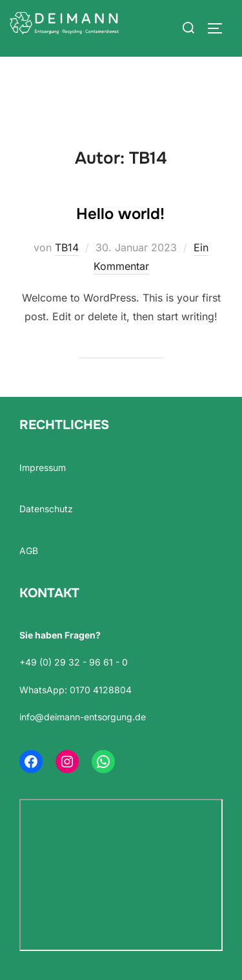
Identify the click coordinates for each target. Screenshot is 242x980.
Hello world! (120, 214)
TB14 (67, 247)
